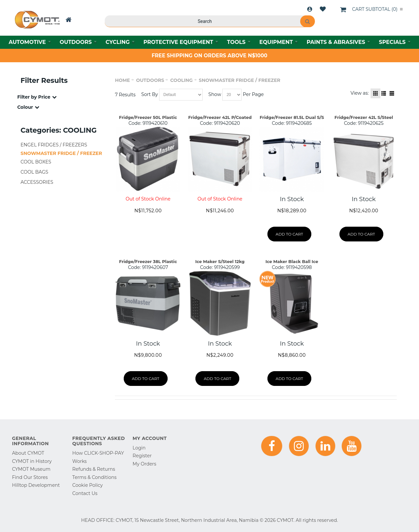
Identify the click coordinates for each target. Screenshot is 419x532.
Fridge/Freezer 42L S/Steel (364, 117)
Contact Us (85, 493)
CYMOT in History (32, 461)
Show (215, 94)
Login (310, 9)
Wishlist (323, 9)
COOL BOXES (36, 162)
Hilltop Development (36, 485)
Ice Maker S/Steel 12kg (220, 261)
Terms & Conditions (94, 477)
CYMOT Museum (31, 469)
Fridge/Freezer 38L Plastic (148, 261)
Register (142, 456)
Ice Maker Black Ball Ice (292, 261)
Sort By (150, 94)
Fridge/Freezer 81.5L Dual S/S (292, 117)
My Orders (144, 464)
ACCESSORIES (37, 182)
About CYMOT (28, 453)
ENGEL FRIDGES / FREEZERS (54, 145)
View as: (360, 93)
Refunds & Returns (94, 469)
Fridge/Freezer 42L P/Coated (220, 117)
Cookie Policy (88, 485)
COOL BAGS (35, 172)
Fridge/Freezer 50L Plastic (148, 117)
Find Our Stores (30, 477)
